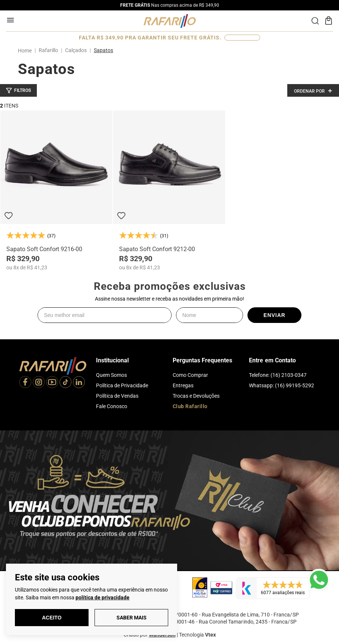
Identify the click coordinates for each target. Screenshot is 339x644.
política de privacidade (103, 597)
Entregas (183, 385)
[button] (18, 90)
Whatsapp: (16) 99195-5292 (282, 385)
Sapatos (103, 50)
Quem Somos (111, 375)
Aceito (52, 618)
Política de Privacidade (122, 385)
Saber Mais (132, 618)
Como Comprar (190, 375)
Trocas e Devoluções (196, 396)
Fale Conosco (112, 406)
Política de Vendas (117, 396)
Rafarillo (48, 50)
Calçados (76, 50)
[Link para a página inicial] (26, 51)
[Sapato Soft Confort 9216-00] (56, 190)
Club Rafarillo (190, 406)
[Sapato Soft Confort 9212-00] (169, 190)
